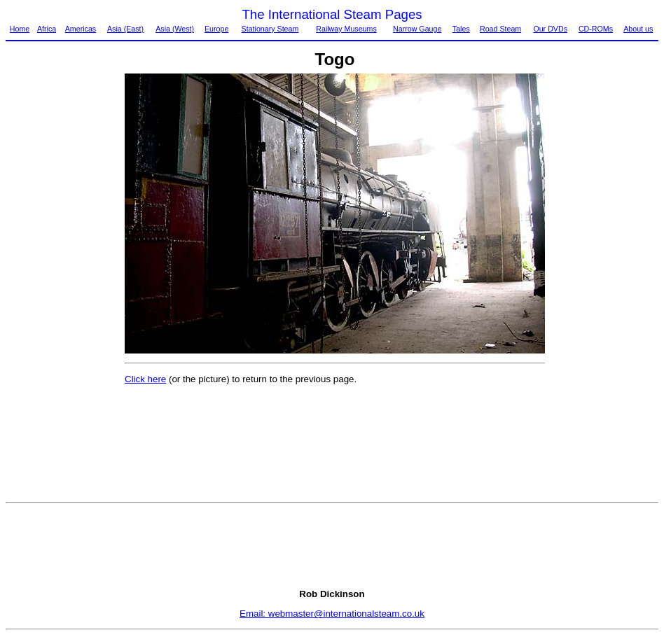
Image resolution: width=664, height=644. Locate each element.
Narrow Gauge (417, 29)
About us (638, 29)
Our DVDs (550, 29)
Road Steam (500, 29)
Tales (461, 29)
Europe (216, 29)
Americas (81, 29)
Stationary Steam (270, 29)
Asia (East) (125, 29)
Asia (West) (175, 29)
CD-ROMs (596, 29)
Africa (47, 29)
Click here (145, 379)
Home (20, 29)
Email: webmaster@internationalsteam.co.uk (332, 614)
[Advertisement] (64, 283)
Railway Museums (346, 29)
